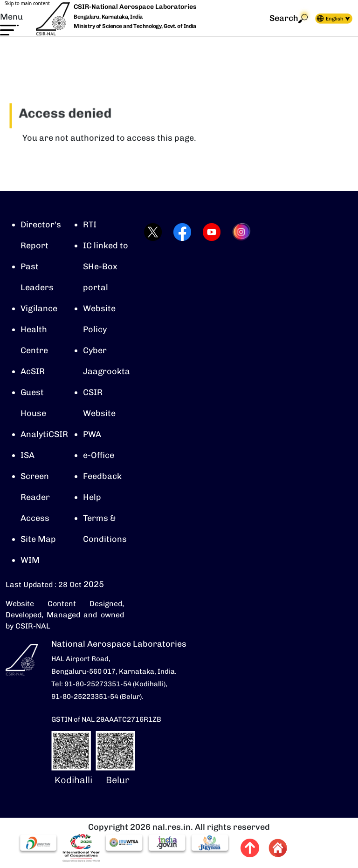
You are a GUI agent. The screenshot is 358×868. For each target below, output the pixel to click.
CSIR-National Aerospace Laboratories (135, 7)
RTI (90, 225)
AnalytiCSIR (44, 434)
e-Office (99, 455)
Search (289, 18)
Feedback (102, 476)
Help (92, 497)
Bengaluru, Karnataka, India (108, 17)
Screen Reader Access (35, 497)
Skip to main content (27, 3)
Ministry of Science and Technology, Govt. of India (135, 26)
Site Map (38, 539)
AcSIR (33, 371)
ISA (28, 455)
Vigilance (39, 308)
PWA (92, 434)
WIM (30, 560)
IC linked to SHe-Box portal (106, 267)
